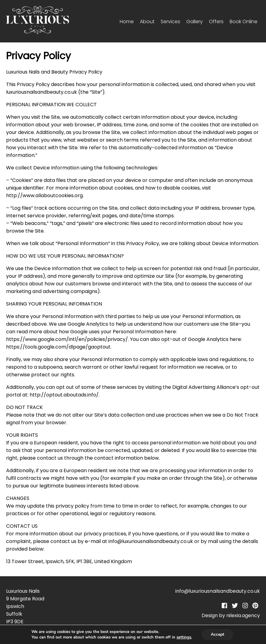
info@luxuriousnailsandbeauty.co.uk (218, 591)
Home (127, 22)
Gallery (195, 22)
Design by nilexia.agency (231, 615)
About (147, 22)
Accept (217, 634)
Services (170, 22)
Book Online (244, 22)
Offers (216, 22)
